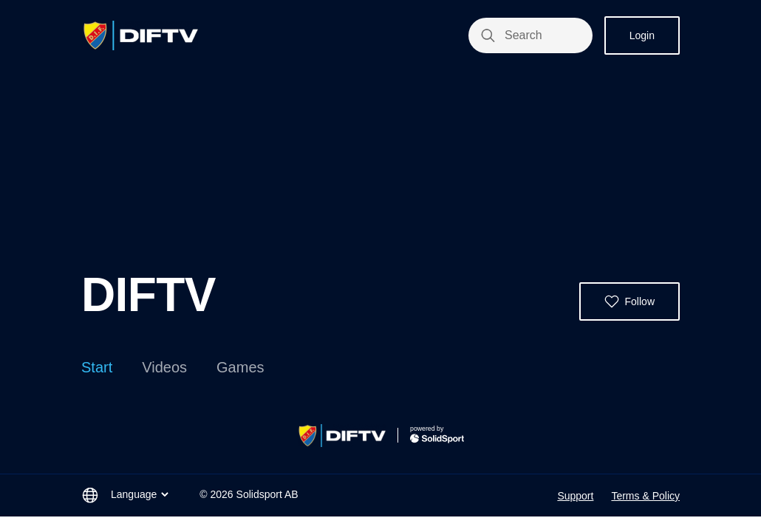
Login (642, 35)
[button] (629, 301)
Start (97, 367)
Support (575, 496)
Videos (164, 367)
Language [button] (141, 494)
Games (240, 367)
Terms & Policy (645, 496)
